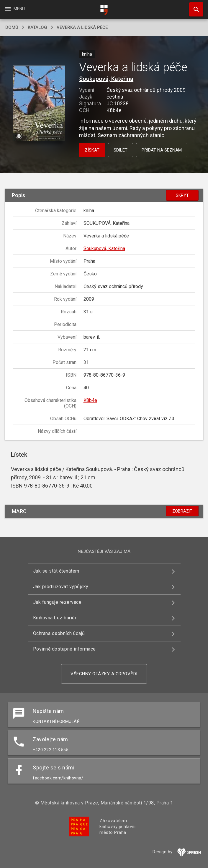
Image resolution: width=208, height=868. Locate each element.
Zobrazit (182, 511)
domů (12, 27)
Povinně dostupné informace (64, 649)
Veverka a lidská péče (82, 27)
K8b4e (90, 400)
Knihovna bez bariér (55, 618)
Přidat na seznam (162, 150)
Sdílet (121, 150)
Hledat (194, 6)
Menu (15, 9)
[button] (39, 104)
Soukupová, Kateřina (106, 79)
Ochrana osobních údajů (59, 633)
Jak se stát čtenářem (56, 571)
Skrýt (182, 195)
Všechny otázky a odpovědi (104, 674)
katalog (37, 27)
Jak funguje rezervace (57, 602)
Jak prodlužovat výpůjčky (61, 587)
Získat (92, 150)
